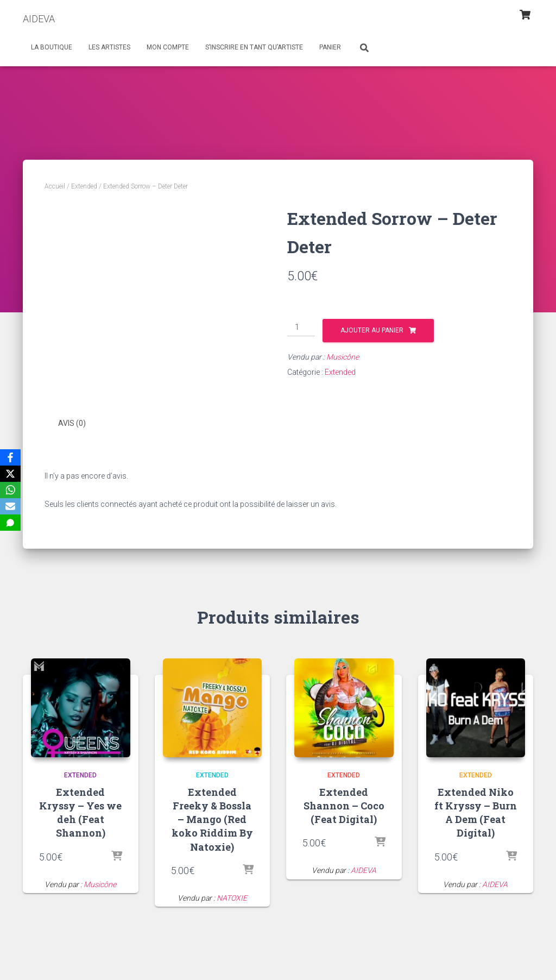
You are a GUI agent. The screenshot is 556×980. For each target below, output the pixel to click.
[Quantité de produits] (301, 328)
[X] (10, 474)
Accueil (55, 186)
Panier (330, 47)
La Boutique (52, 47)
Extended (84, 186)
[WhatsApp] (10, 490)
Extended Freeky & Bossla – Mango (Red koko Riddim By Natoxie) (212, 818)
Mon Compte (168, 47)
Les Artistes (109, 47)
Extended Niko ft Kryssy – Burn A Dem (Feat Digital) (476, 812)
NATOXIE (232, 897)
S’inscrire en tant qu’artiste (254, 47)
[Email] (10, 506)
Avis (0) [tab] (72, 423)
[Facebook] (10, 457)
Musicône (343, 357)
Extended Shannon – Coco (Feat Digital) (344, 805)
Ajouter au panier (372, 330)
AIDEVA (364, 870)
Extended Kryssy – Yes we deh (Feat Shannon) (80, 812)
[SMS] (10, 523)
